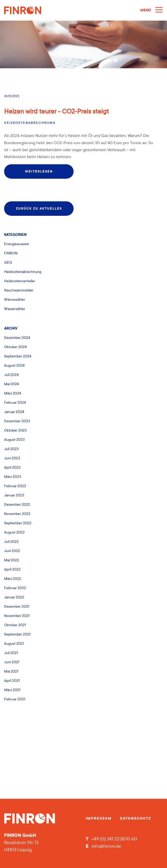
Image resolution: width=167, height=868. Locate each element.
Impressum (99, 818)
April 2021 (12, 681)
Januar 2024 (14, 412)
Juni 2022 (12, 551)
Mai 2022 (12, 560)
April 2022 (12, 569)
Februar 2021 (15, 699)
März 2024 (13, 393)
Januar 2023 (14, 495)
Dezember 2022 (17, 505)
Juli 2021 (11, 653)
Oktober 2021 (15, 625)
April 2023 (12, 467)
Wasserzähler (15, 309)
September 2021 (17, 634)
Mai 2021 (11, 671)
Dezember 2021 (17, 607)
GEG (8, 263)
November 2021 (17, 616)
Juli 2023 (11, 449)
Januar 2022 (14, 597)
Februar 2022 (15, 588)
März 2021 (12, 690)
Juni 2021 (12, 662)
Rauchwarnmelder (19, 290)
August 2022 (14, 532)
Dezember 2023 (17, 421)
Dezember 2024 (17, 338)
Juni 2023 (12, 458)
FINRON (11, 253)
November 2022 (17, 514)
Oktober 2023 (15, 430)
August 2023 (14, 440)
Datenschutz (135, 818)
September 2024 (18, 356)
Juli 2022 (11, 542)
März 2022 (13, 579)
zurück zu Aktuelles (39, 209)
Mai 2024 (12, 384)
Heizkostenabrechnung (30, 123)
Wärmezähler (15, 300)
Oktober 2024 (15, 347)
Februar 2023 (15, 486)
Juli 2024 (11, 375)
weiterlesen (39, 171)
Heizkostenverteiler (20, 281)
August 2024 (14, 366)
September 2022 (18, 523)
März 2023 (13, 477)
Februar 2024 (15, 403)
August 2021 (14, 644)
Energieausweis (17, 244)
